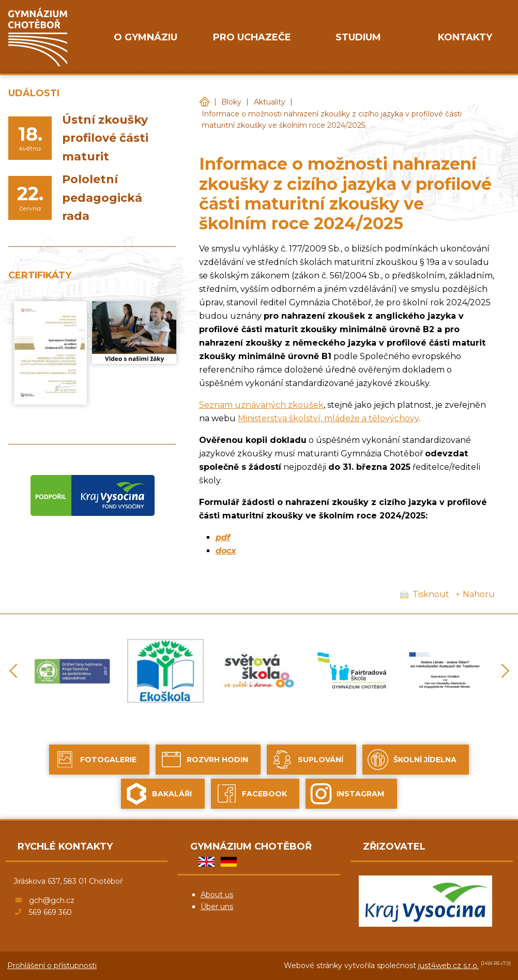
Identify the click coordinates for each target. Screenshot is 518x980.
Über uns (217, 907)
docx (226, 551)
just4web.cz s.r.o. (448, 966)
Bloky (231, 102)
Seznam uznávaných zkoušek (261, 405)
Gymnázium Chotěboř (204, 102)
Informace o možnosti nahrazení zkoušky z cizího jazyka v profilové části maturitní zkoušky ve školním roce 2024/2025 (332, 120)
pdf (223, 537)
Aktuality (270, 102)
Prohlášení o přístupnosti (52, 966)
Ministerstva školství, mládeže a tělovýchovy (328, 418)
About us (217, 895)
